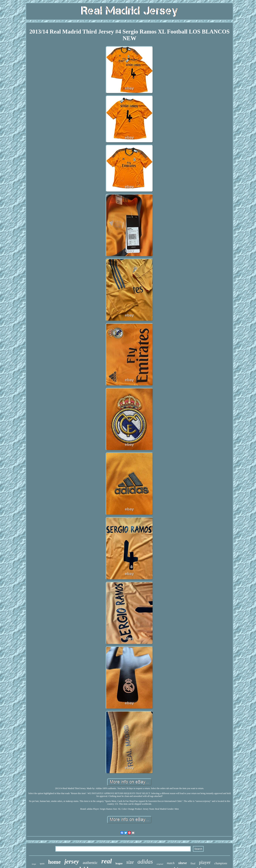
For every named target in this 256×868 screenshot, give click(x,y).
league (119, 863)
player (205, 862)
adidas (145, 862)
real (107, 861)
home (54, 862)
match (171, 863)
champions (221, 863)
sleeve (183, 863)
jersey (72, 862)
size (130, 862)
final (193, 863)
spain (42, 864)
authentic (90, 863)
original (160, 864)
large (34, 864)
